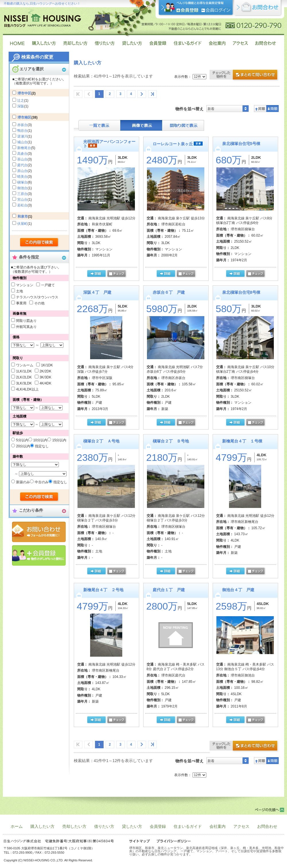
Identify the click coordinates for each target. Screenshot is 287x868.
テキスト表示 (99, 125)
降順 (273, 109)
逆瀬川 (22, 136)
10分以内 (40, 440)
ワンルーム (25, 365)
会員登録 (39, 555)
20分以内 (23, 446)
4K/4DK (45, 383)
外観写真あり (26, 327)
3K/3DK (45, 377)
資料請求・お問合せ (245, 746)
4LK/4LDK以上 (27, 389)
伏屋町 (22, 224)
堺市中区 (24, 93)
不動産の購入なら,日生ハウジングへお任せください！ (42, 3)
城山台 (22, 142)
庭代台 (22, 165)
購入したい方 (42, 826)
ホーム (17, 826)
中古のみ (42, 482)
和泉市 (23, 216)
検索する (39, 243)
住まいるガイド (188, 826)
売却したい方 (74, 826)
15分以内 (59, 440)
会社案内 (218, 826)
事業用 (21, 303)
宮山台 (22, 200)
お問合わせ (267, 826)
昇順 (260, 109)
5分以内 (22, 440)
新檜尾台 (24, 148)
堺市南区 (24, 117)
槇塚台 (22, 182)
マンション (25, 285)
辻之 (21, 100)
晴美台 (22, 177)
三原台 (22, 194)
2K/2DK (45, 371)
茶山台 (22, 159)
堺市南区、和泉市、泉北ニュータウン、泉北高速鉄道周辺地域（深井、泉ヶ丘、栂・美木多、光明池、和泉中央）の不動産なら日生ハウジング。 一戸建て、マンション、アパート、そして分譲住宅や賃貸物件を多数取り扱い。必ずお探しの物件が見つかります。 (206, 851)
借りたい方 (104, 826)
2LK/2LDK (24, 377)
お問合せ (39, 532)
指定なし (42, 446)
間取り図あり (26, 321)
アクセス (241, 826)
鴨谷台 (22, 131)
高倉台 (22, 154)
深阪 (21, 106)
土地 (20, 291)
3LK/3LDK (24, 383)
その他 (39, 303)
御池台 (22, 188)
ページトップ (269, 810)
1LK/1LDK (24, 371)
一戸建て (48, 285)
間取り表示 (183, 125)
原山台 (22, 171)
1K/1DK (47, 365)
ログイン (216, 10)
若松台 (22, 205)
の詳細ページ (96, 274)
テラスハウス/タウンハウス (37, 297)
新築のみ (23, 482)
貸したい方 (132, 826)
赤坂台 (22, 125)
